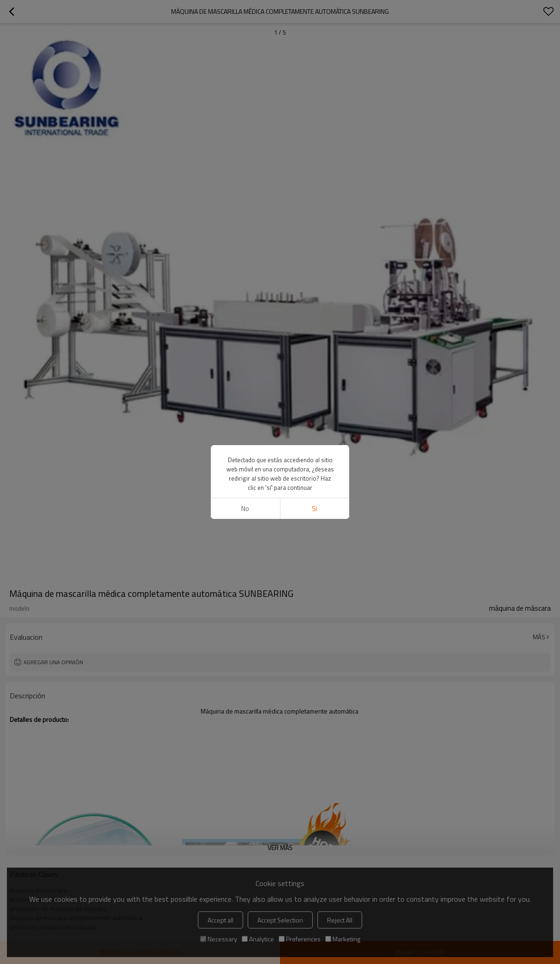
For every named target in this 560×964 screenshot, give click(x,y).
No (245, 509)
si (315, 509)
